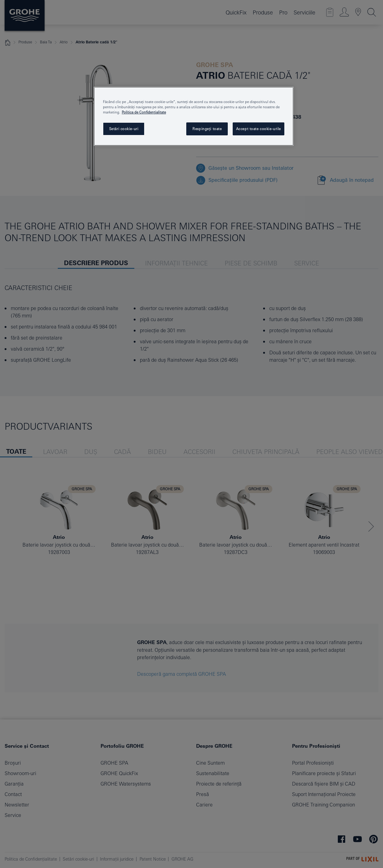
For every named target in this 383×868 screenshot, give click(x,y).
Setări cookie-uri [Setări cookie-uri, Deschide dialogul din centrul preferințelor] (124, 129)
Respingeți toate (207, 129)
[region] (194, 116)
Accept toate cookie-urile (259, 129)
